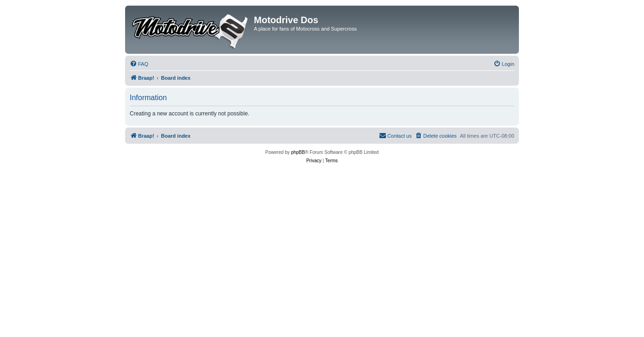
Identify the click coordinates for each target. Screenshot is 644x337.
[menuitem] (139, 64)
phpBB (298, 152)
